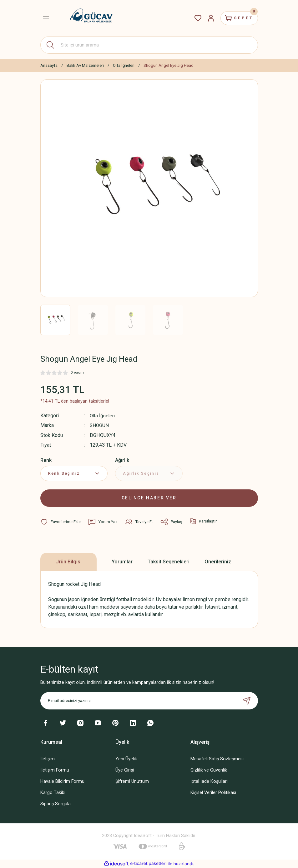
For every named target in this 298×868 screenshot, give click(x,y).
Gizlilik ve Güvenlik (209, 770)
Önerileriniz (218, 561)
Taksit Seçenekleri (169, 561)
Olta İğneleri (103, 416)
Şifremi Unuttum (132, 781)
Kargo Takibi (53, 792)
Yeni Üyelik (126, 759)
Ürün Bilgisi (68, 561)
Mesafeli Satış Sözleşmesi (217, 759)
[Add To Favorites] (61, 522)
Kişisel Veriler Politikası (213, 792)
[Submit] (247, 700)
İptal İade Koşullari (209, 781)
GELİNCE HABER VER (149, 498)
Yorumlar (122, 561)
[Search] (149, 45)
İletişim (48, 759)
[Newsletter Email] (149, 700)
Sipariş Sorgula (56, 804)
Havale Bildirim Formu (62, 781)
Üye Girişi (125, 770)
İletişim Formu (55, 770)
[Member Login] (207, 18)
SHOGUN (100, 425)
